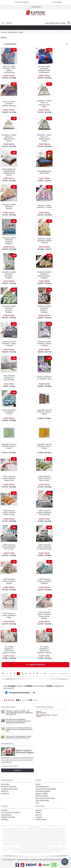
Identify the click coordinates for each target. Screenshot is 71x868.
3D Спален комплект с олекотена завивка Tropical (44, 650)
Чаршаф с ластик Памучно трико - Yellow (44, 446)
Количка (5, 819)
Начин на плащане (9, 787)
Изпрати (17, 770)
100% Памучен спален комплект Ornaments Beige (44, 547)
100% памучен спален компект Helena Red (9, 478)
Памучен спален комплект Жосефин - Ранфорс (9, 275)
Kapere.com (11, 860)
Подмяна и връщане (10, 789)
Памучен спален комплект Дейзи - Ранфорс (44, 241)
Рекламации (6, 815)
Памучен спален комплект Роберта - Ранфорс (44, 309)
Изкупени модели (43, 791)
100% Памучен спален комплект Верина (9, 581)
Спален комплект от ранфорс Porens (9, 412)
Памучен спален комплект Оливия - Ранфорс (9, 309)
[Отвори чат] (65, 862)
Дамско (39, 810)
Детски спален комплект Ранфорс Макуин (9, 103)
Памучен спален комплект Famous (9, 206)
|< (3, 673)
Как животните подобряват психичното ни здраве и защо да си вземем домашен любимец (18, 721)
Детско (39, 815)
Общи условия (41, 794)
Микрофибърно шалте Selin (44, 172)
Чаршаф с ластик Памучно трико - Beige (44, 412)
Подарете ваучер (8, 817)
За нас (38, 784)
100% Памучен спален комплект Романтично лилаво (44, 615)
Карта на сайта (42, 796)
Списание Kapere (42, 800)
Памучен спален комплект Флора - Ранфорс (44, 343)
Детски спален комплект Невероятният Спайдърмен (44, 69)
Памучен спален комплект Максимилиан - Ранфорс (44, 275)
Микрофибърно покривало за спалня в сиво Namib (9, 172)
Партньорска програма (45, 798)
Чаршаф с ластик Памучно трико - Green (9, 446)
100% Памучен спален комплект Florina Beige (44, 512)
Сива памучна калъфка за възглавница (9, 378)
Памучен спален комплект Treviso (44, 206)
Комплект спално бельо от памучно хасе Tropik (44, 138)
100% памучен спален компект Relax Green (44, 478)
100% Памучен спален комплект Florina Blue (9, 547)
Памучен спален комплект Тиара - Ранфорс (9, 343)
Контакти (5, 794)
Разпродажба (41, 819)
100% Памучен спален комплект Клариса (44, 581)
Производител (13, 32)
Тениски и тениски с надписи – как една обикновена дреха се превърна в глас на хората (19, 713)
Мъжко (38, 813)
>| (45, 673)
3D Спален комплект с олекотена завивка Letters (9, 650)
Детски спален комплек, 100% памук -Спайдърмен (9, 69)
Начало (4, 32)
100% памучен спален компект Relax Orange (9, 512)
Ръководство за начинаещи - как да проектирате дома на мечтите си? (18, 737)
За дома (39, 817)
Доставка (5, 784)
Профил (4, 810)
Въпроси (5, 791)
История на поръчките (10, 813)
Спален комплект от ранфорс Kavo (44, 378)
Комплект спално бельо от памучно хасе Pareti (9, 138)
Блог (37, 803)
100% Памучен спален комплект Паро (9, 615)
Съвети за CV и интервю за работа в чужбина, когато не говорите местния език (19, 729)
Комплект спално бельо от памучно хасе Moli (44, 104)
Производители (42, 787)
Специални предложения (46, 789)
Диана (21, 32)
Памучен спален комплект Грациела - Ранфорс (9, 241)
